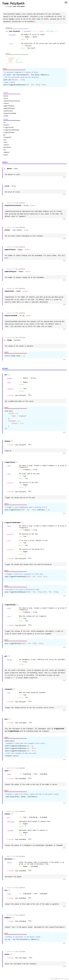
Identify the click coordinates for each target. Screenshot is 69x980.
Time (25, 389)
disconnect (7, 147)
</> (64, 177)
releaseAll (7, 137)
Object (26, 378)
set (5, 122)
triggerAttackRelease (11, 130)
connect (6, 145)
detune (6, 96)
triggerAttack (9, 127)
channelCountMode (10, 113)
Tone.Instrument (19, 6)
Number (21, 250)
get (5, 135)
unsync (6, 155)
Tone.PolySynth (20, 395)
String (27, 205)
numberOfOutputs (9, 108)
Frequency (27, 470)
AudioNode (44, 774)
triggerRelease (9, 132)
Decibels (18, 340)
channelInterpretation (12, 101)
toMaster (7, 152)
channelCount (8, 111)
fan (5, 150)
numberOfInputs (9, 106)
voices (6, 98)
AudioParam (27, 774)
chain (5, 142)
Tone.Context (18, 230)
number (26, 382)
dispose (6, 125)
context (6, 103)
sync (5, 140)
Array (15, 186)
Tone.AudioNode (20, 203)
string (33, 378)
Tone (36, 774)
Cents (17, 169)
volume (6, 116)
